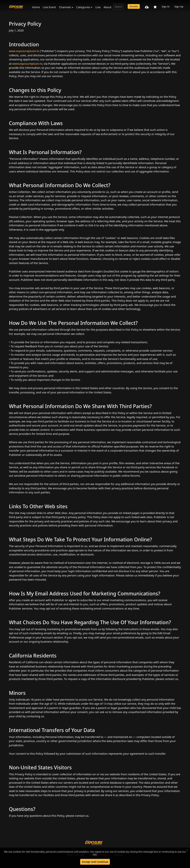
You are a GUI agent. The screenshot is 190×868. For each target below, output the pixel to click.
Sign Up (179, 7)
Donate (134, 6)
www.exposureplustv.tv (24, 51)
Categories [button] (83, 7)
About (108, 7)
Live (98, 7)
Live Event (49, 7)
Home (36, 7)
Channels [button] (65, 7)
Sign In (166, 7)
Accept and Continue (95, 862)
